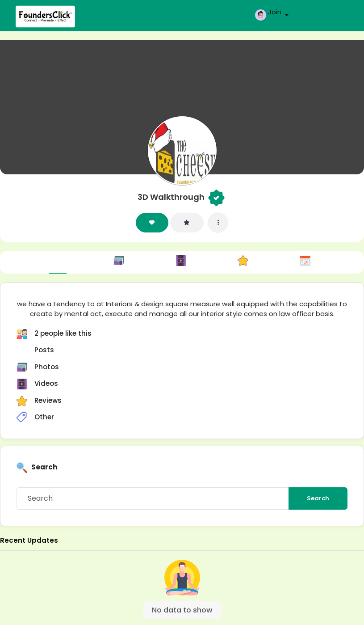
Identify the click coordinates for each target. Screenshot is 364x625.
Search (318, 498)
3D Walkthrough (171, 197)
